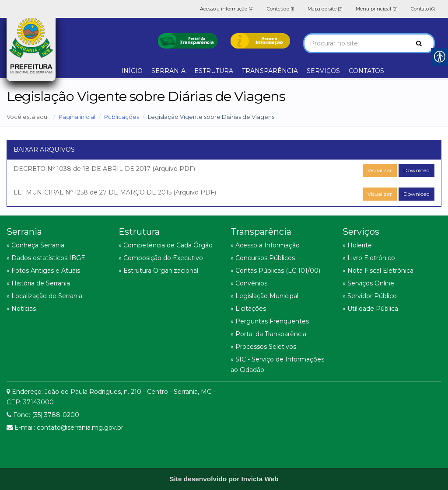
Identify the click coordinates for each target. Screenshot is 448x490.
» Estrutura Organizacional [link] (158, 271)
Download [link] (416, 170)
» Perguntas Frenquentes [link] (270, 321)
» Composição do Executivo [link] (161, 258)
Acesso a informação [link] (227, 9)
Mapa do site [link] (325, 9)
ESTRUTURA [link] (214, 71)
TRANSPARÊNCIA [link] (270, 71)
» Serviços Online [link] (368, 283)
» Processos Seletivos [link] (263, 347)
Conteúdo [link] (281, 9)
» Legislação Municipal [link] (264, 296)
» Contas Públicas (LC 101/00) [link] (275, 271)
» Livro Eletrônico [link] (369, 258)
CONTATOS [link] (366, 71)
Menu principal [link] (377, 9)
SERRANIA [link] (168, 71)
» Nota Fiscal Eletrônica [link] (378, 271)
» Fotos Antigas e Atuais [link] (43, 271)
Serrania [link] (24, 232)
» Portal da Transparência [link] (268, 334)
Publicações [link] (122, 117)
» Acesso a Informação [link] (265, 245)
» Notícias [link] (21, 309)
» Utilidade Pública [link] (370, 309)
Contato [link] (423, 9)
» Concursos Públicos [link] (263, 258)
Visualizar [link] (380, 170)
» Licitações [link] (248, 309)
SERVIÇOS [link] (323, 71)
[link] (188, 40)
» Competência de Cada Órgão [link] (166, 245)
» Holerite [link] (357, 245)
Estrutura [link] (139, 232)
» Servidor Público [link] (370, 296)
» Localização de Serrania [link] (44, 296)
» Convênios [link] (249, 283)
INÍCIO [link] (132, 71)
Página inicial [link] (77, 117)
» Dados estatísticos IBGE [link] (46, 258)
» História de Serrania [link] (38, 283)
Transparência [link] (261, 232)
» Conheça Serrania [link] (35, 245)
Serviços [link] (361, 232)
